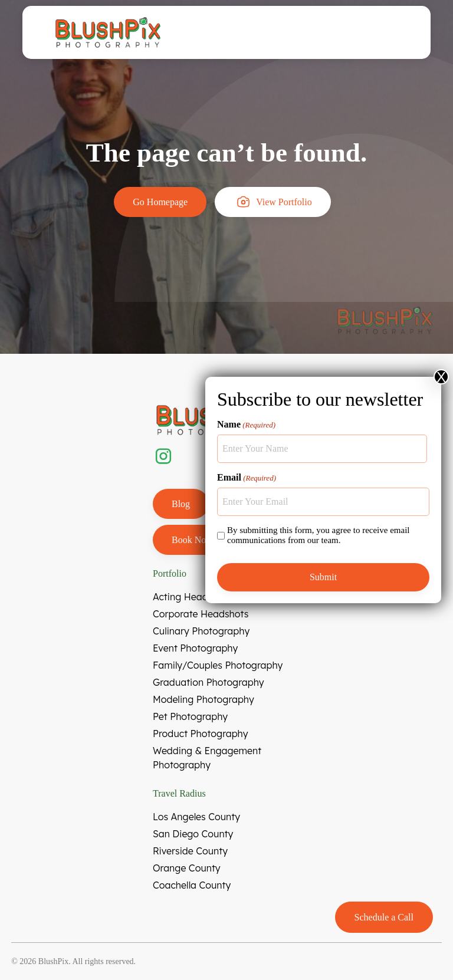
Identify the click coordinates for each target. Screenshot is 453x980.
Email (247, 478)
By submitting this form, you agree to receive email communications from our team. (319, 535)
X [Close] (441, 377)
